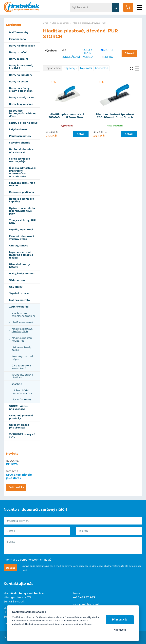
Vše (64, 50)
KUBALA (88, 57)
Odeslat (10, 568)
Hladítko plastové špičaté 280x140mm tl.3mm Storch (67, 116)
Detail (81, 134)
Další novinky (16, 487)
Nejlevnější (70, 68)
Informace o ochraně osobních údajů (27, 560)
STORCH (109, 50)
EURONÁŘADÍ (69, 57)
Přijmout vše (120, 620)
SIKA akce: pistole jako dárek (19, 476)
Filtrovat (129, 53)
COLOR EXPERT (88, 51)
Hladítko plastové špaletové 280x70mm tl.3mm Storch (115, 116)
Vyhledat (116, 7)
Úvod (46, 23)
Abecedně (101, 68)
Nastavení (120, 630)
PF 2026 (12, 464)
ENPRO (108, 57)
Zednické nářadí (61, 23)
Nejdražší (86, 68)
